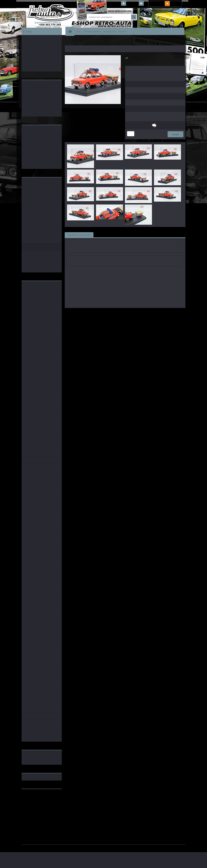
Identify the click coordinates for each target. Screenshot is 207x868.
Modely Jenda (114, 312)
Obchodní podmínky (92, 31)
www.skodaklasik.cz (32, 800)
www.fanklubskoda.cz (33, 798)
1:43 (125, 312)
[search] (134, 17)
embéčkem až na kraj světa (35, 802)
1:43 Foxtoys (135, 312)
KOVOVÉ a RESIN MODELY (83, 42)
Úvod (69, 42)
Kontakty (122, 31)
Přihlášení (132, 3)
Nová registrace (152, 3)
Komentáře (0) (129, 235)
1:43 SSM (148, 312)
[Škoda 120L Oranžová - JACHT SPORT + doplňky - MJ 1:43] (93, 56)
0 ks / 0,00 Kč (177, 2)
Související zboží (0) (106, 235)
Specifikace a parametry (79, 235)
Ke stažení (147, 235)
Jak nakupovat (110, 31)
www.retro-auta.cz (31, 796)
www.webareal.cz (52, 847)
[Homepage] (71, 31)
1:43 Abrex (159, 312)
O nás (78, 31)
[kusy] (131, 134)
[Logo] (41, 17)
